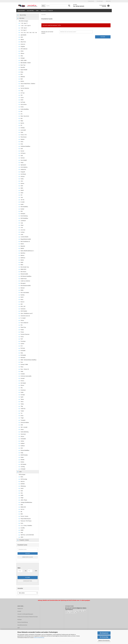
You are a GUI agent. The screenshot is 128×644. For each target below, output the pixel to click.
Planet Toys (22, 327)
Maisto (21, 244)
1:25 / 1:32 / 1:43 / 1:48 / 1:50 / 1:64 (28, 33)
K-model (22, 202)
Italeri (21, 193)
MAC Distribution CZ (24, 241)
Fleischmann (23, 137)
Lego (21, 223)
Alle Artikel (30, 11)
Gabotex (22, 139)
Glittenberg (22, 486)
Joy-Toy (21, 200)
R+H (21, 346)
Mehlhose (22, 258)
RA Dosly (22, 348)
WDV (21, 448)
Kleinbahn (22, 214)
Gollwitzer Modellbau (24, 146)
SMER (21, 530)
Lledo (21, 235)
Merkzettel (108, 1)
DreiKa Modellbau (24, 109)
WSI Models (22, 464)
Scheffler (22, 528)
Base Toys (22, 65)
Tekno (21, 402)
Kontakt (19, 611)
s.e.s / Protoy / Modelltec (25, 526)
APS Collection (23, 49)
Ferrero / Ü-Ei (23, 135)
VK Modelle (22, 439)
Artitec (21, 51)
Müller (21, 290)
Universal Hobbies (24, 422)
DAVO (21, 100)
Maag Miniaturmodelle (25, 239)
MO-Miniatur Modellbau (25, 276)
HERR (21, 495)
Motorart (22, 288)
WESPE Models (23, 455)
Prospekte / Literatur (47, 11)
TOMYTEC (22, 409)
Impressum (20, 609)
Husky (21, 179)
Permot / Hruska (23, 516)
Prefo (21, 523)
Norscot (22, 302)
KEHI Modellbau (23, 207)
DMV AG (22, 481)
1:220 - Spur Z (23, 28)
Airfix (21, 37)
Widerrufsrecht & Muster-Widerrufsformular (28, 617)
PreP (21, 339)
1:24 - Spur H (23, 30)
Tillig (21, 406)
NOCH (21, 297)
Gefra (21, 142)
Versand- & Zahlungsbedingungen (25, 614)
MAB (21, 505)
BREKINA (22, 77)
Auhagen (22, 58)
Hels (21, 493)
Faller (21, 132)
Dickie (21, 107)
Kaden (21, 204)
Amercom (22, 44)
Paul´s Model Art (23, 323)
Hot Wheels (22, 174)
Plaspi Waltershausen (25, 519)
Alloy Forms (22, 42)
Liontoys (22, 232)
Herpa (21, 163)
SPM (21, 533)
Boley (21, 72)
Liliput (21, 225)
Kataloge (20, 619)
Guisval (21, 151)
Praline (21, 330)
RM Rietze (22, 358)
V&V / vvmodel (23, 427)
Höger (21, 498)
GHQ (21, 144)
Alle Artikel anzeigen (23, 21)
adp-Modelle (23, 35)
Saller (21, 371)
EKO (21, 118)
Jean (21, 197)
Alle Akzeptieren (104, 633)
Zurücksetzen (28, 581)
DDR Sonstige (23, 479)
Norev (21, 300)
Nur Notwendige (104, 637)
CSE (21, 95)
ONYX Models (23, 311)
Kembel (21, 209)
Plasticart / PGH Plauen (25, 521)
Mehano (22, 255)
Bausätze (22, 67)
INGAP (21, 190)
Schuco (21, 381)
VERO (21, 537)
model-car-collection (24, 281)
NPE (21, 304)
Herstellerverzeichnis (22, 625)
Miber (21, 265)
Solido (21, 392)
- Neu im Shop (21, 11)
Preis (19, 568)
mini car (22, 509)
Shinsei (21, 385)
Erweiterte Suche (28, 557)
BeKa (21, 477)
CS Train (22, 93)
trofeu (21, 416)
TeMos (21, 404)
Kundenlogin (100, 1)
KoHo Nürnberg (23, 216)
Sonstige (22, 395)
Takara (21, 399)
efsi (21, 114)
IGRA (21, 186)
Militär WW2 (22, 269)
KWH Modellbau (23, 218)
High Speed (22, 165)
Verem (21, 429)
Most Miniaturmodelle (25, 286)
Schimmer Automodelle (25, 376)
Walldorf (22, 443)
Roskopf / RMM (23, 364)
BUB (21, 79)
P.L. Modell (22, 318)
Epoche (21, 123)
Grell (21, 149)
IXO (21, 195)
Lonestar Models (24, 237)
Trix (21, 413)
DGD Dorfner (23, 104)
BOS (21, 74)
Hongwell (22, 172)
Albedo (21, 40)
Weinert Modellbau (24, 450)
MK (20, 512)
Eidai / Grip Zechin (24, 116)
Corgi (21, 91)
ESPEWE (22, 484)
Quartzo (21, 344)
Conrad (21, 86)
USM (21, 425)
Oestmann (22, 309)
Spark (21, 397)
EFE (21, 111)
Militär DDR (22, 507)
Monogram (22, 283)
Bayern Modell (23, 70)
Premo (21, 337)
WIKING (22, 460)
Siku (21, 388)
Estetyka (22, 128)
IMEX (21, 188)
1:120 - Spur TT (23, 23)
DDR (37, 11)
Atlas (21, 56)
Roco (21, 362)
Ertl (20, 125)
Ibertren (21, 183)
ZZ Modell (22, 469)
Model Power (23, 279)
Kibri (21, 211)
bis (26, 571)
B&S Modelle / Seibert (25, 63)
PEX (21, 325)
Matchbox (22, 253)
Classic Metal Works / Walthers (27, 84)
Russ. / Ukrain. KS (24, 369)
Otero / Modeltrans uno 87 (26, 313)
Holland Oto (22, 169)
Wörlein (21, 462)
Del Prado (22, 102)
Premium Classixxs (24, 334)
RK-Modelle (22, 355)
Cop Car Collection (24, 88)
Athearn (21, 53)
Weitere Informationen (104, 641)
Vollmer (21, 441)
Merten (21, 260)
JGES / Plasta (23, 500)
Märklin (21, 248)
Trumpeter (22, 420)
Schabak (22, 374)
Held (21, 491)
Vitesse (21, 436)
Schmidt (22, 378)
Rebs (21, 353)
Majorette (22, 246)
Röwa (21, 367)
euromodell (22, 130)
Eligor (21, 121)
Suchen (103, 37)
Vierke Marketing (24, 432)
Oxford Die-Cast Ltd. (24, 316)
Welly (21, 453)
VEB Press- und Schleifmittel (26, 535)
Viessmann (22, 434)
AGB (18, 628)
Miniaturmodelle (23, 274)
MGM (21, 262)
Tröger (21, 418)
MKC (21, 514)
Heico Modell (23, 160)
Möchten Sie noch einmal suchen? (47, 33)
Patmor (21, 320)
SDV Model (22, 383)
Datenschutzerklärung (39, 638)
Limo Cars (22, 230)
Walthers (22, 446)
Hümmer (22, 176)
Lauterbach (22, 221)
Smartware (22, 390)
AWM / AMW (23, 60)
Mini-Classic (23, 272)
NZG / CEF (22, 306)
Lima (21, 228)
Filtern (28, 577)
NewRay (22, 295)
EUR (36, 571)
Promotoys (22, 341)
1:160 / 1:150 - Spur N (25, 26)
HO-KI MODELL (23, 167)
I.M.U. (21, 181)
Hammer (22, 158)
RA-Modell (22, 351)
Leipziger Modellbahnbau (25, 502)
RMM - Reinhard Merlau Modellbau (28, 360)
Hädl (21, 156)
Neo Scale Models (24, 293)
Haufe (21, 488)
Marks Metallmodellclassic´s (26, 251)
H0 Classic (22, 153)
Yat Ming (22, 467)
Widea (21, 457)
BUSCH (21, 81)
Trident (21, 411)
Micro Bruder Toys (24, 267)
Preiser (21, 332)
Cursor (21, 98)
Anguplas (22, 46)
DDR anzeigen (22, 475)
